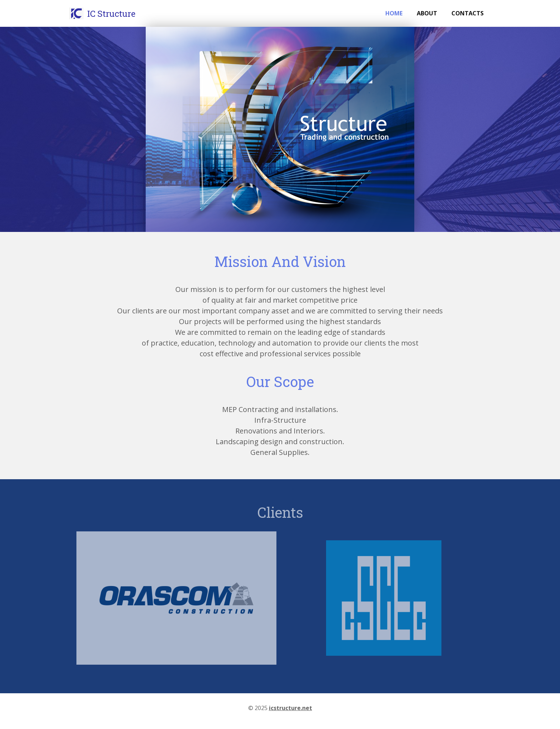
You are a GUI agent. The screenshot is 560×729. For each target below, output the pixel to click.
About (427, 13)
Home (394, 13)
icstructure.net (291, 708)
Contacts (467, 13)
